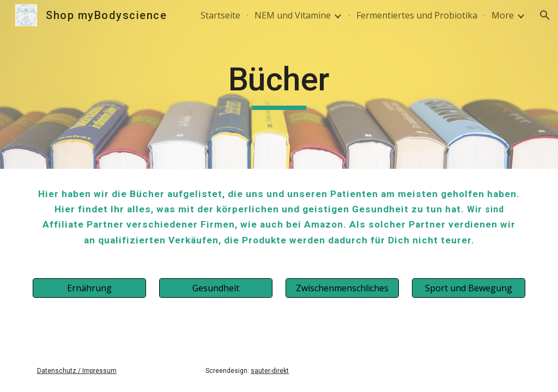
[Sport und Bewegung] (469, 288)
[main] (279, 84)
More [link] (503, 15)
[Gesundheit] (216, 288)
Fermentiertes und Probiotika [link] (417, 15)
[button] (545, 15)
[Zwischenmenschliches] (342, 288)
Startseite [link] (220, 15)
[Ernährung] (90, 288)
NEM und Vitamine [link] (293, 15)
